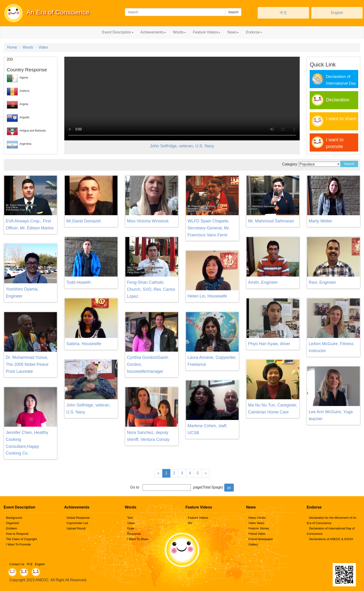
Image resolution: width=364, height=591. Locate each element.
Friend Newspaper (261, 539)
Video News (256, 523)
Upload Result (76, 528)
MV (190, 523)
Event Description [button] (118, 32)
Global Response (78, 518)
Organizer (13, 523)
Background (14, 518)
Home (12, 47)
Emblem (12, 528)
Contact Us (17, 564)
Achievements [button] (153, 32)
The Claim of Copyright (21, 539)
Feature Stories (259, 528)
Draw (131, 528)
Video (43, 47)
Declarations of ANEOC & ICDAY (331, 539)
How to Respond (17, 534)
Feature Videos (198, 518)
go (229, 488)
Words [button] (179, 32)
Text (130, 518)
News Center (257, 518)
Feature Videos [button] (207, 32)
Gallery (253, 544)
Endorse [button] (254, 32)
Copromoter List (77, 523)
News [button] (233, 32)
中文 (283, 13)
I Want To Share (138, 539)
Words (28, 47)
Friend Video (257, 534)
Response (134, 534)
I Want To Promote (18, 544)
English (337, 13)
